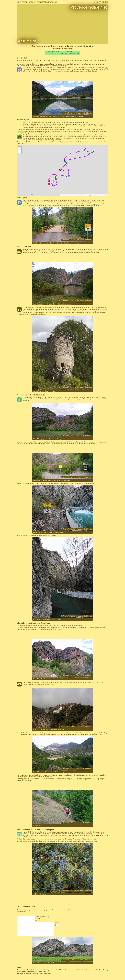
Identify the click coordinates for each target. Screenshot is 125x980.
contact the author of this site (34, 971)
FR (100, 2)
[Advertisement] (63, 76)
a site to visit (27, 41)
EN (106, 2)
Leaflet (62, 195)
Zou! (106, 68)
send (58, 925)
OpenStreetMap (72, 195)
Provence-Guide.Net (89, 7)
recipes (30, 2)
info (96, 2)
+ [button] (20, 148)
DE (103, 2)
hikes (37, 2)
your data (45, 917)
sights (43, 2)
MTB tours (52, 2)
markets (21, 2)
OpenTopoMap (97, 195)
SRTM (78, 195)
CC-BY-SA (104, 195)
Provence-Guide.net (85, 195)
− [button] (20, 151)
